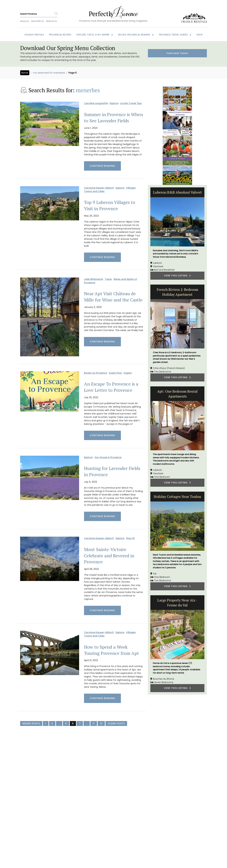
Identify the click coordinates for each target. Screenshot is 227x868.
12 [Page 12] (101, 723)
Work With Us (38, 21)
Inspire (128, 373)
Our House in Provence (108, 457)
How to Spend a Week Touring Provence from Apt (111, 650)
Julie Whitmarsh (94, 279)
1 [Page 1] (46, 723)
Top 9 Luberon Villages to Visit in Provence (110, 205)
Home (25, 73)
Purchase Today (177, 54)
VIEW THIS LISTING (177, 276)
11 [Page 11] (94, 723)
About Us (25, 21)
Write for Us (52, 21)
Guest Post (115, 373)
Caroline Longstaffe (96, 103)
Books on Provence (95, 373)
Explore (114, 103)
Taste (108, 279)
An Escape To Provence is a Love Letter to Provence (111, 387)
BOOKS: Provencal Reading (135, 35)
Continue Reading (102, 166)
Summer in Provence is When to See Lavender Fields (113, 118)
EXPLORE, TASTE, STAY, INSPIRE (93, 35)
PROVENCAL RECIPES (60, 35)
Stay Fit (130, 538)
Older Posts (116, 723)
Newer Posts (31, 723)
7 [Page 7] (80, 723)
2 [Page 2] (52, 723)
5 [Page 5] (66, 723)
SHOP (200, 35)
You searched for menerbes (49, 73)
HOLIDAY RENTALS (34, 35)
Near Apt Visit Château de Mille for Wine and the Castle (113, 297)
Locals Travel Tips (131, 103)
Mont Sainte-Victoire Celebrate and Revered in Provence (109, 556)
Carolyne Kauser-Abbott (99, 188)
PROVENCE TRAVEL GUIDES (174, 35)
